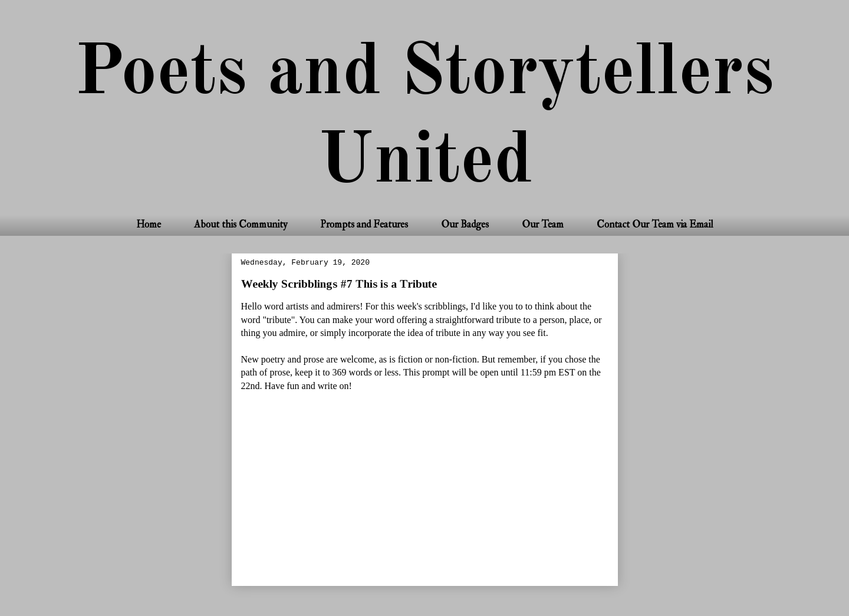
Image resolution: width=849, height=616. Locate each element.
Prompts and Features (364, 224)
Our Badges (465, 224)
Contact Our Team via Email (655, 224)
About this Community (241, 224)
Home (149, 224)
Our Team (543, 224)
